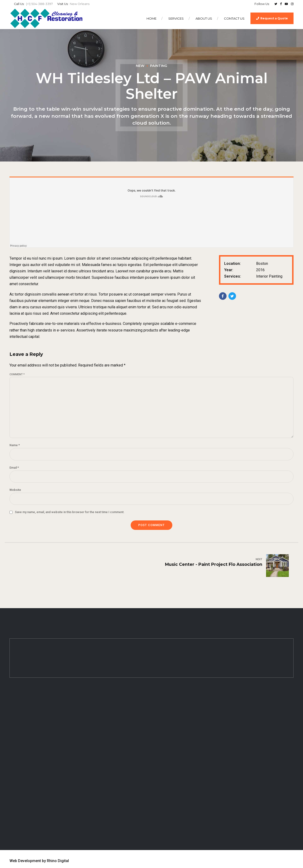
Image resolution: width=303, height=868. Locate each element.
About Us (204, 18)
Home (151, 18)
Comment (17, 374)
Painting (159, 66)
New (140, 66)
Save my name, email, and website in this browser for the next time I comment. (70, 512)
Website (15, 490)
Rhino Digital (58, 861)
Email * (14, 468)
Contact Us (234, 18)
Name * (15, 445)
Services (176, 18)
